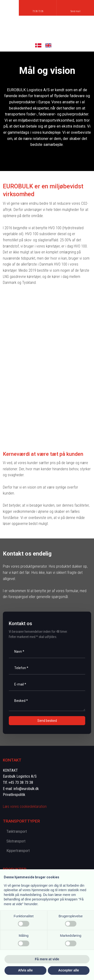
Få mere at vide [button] (47, 959)
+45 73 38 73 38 (21, 783)
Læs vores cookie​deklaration (25, 806)
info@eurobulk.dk (26, 789)
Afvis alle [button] (25, 970)
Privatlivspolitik (14, 795)
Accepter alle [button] (69, 970)
